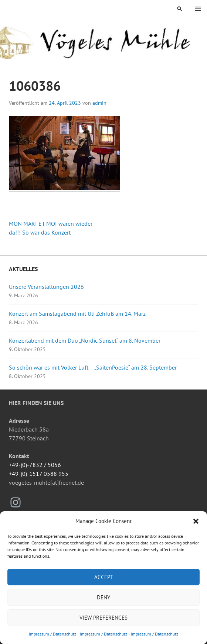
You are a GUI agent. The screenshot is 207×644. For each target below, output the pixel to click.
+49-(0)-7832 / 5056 (35, 465)
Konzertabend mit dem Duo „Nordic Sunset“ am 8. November (85, 340)
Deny (103, 597)
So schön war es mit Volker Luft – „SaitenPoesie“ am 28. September (93, 367)
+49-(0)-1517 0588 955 (39, 474)
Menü (198, 9)
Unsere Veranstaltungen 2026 (46, 287)
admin (99, 103)
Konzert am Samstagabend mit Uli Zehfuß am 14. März (77, 314)
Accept (104, 577)
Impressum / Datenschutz (52, 634)
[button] (196, 521)
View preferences (103, 618)
